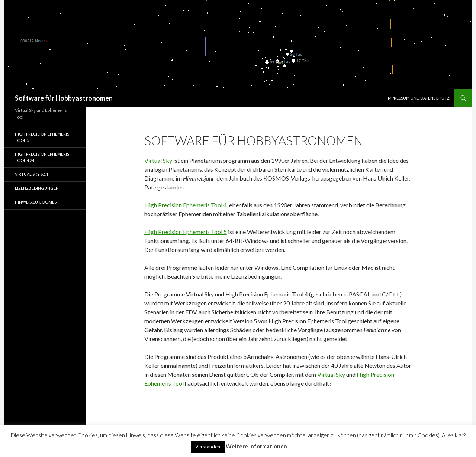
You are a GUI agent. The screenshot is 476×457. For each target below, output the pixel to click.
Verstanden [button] (208, 447)
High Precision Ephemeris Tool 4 (186, 205)
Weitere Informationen (256, 446)
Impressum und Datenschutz (418, 98)
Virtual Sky (158, 160)
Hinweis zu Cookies (36, 202)
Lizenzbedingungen (37, 188)
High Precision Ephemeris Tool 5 (186, 232)
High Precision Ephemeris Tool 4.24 (42, 157)
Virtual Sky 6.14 (31, 174)
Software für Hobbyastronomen (64, 98)
